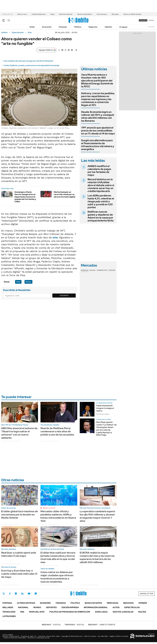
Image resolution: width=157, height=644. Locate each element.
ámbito (4, 32)
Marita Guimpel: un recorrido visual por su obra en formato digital (64, 194)
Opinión (108, 27)
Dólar (32, 27)
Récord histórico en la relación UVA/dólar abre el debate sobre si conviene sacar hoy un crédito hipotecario (101, 185)
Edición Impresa (70, 607)
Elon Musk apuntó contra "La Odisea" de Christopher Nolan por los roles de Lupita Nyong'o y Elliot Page (106, 429)
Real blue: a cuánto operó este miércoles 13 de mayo (19, 554)
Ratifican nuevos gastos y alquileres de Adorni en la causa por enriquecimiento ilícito (101, 216)
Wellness (8, 607)
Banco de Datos (93, 603)
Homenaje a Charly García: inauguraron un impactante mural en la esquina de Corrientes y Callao (25, 197)
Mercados (115, 14)
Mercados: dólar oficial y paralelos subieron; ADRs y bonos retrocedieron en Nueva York (58, 516)
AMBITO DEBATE (102, 625)
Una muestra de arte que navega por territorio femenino (29, 61)
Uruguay (123, 27)
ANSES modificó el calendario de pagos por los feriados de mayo (99, 171)
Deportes (51, 607)
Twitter (4, 594)
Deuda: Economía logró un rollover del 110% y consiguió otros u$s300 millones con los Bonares (98, 116)
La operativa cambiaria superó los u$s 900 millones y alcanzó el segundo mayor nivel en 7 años (97, 516)
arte (55, 237)
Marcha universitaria (85, 14)
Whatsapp (36, 593)
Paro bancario (102, 14)
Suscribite (64, 295)
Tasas (52, 14)
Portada (7, 603)
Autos (116, 607)
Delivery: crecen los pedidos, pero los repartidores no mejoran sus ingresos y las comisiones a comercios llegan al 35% (98, 99)
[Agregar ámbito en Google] (46, 50)
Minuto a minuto (49, 508)
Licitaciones (9, 616)
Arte (30, 32)
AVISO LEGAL (101, 612)
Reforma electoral (66, 14)
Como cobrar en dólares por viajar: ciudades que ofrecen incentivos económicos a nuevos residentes (57, 577)
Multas (142, 612)
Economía (47, 27)
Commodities (102, 270)
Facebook (10, 594)
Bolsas (92, 270)
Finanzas (63, 27)
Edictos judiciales (123, 612)
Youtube (29, 594)
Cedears (112, 270)
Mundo (37, 607)
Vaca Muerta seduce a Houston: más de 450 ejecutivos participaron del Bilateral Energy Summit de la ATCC (97, 81)
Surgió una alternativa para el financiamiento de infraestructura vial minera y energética (98, 145)
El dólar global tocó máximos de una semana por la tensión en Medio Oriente (20, 515)
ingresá (151, 20)
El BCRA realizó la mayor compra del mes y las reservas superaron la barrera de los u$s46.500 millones (97, 557)
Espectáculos (18, 32)
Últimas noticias (26, 603)
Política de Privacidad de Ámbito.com (70, 612)
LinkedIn (22, 593)
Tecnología (9, 612)
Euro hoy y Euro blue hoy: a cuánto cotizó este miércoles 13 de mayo (19, 574)
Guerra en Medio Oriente (132, 14)
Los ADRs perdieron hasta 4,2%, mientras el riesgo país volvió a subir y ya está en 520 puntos (101, 201)
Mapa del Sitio (37, 612)
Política (78, 27)
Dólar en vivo (22, 14)
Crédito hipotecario (39, 14)
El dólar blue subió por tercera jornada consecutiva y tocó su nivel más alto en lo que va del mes (58, 557)
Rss (22, 612)
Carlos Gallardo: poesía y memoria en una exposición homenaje (31, 65)
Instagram (16, 593)
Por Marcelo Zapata (103, 414)
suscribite (143, 20)
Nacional (23, 607)
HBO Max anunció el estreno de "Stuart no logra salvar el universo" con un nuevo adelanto (19, 433)
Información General (96, 607)
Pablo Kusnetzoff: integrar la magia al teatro (105, 408)
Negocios (93, 27)
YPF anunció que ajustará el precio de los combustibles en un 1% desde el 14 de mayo (98, 131)
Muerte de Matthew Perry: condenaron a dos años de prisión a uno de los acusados (57, 431)
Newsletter (151, 27)
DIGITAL (51, 625)
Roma (28, 282)
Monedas (85, 270)
